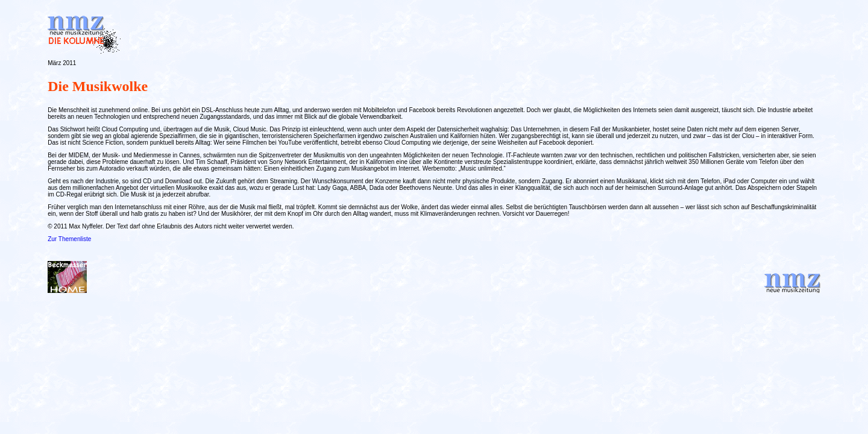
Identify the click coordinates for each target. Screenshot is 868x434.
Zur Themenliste (69, 239)
